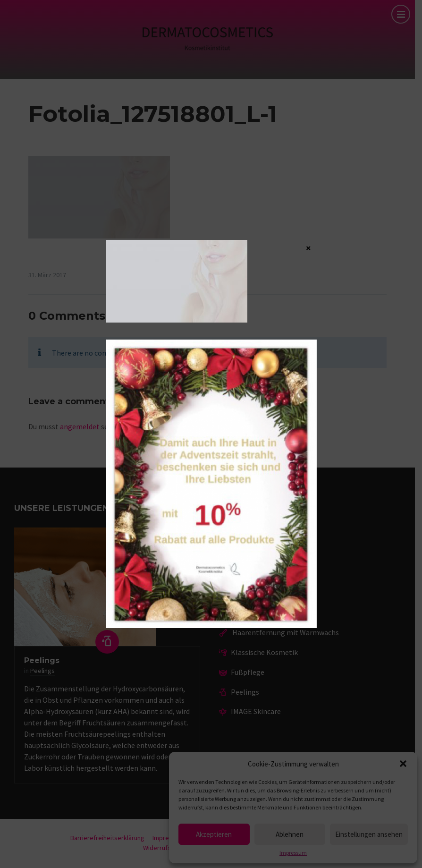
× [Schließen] (308, 247)
